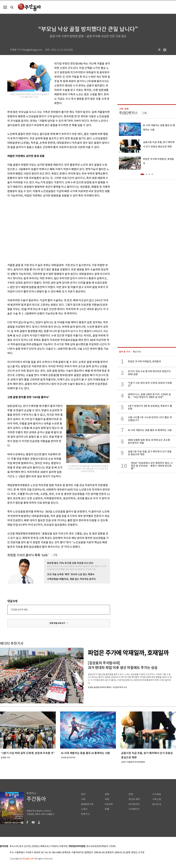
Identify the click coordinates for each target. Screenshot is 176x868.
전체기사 (85, 814)
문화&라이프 (87, 804)
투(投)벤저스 (128, 113)
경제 (107, 794)
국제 (107, 799)
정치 (83, 794)
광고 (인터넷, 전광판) (29, 846)
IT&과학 (109, 804)
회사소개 (14, 846)
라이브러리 (134, 804)
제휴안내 (44, 846)
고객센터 (54, 846)
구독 (55, 555)
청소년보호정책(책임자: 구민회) (101, 846)
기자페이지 (134, 809)
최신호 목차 (134, 799)
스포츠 (84, 809)
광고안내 (157, 804)
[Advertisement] (27, 230)
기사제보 (157, 794)
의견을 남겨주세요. (20, 610)
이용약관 (63, 846)
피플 (107, 809)
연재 (131, 794)
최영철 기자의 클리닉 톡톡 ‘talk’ (28, 555)
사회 (83, 799)
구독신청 (157, 799)
